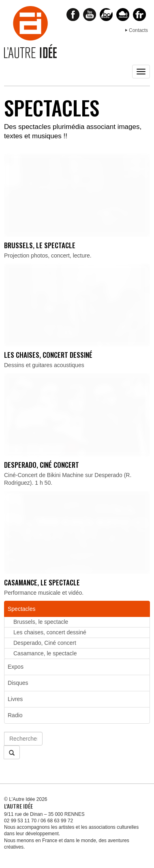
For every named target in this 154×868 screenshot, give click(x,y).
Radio (15, 715)
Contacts (138, 30)
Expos (16, 667)
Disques (18, 683)
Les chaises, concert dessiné (48, 355)
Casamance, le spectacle (42, 582)
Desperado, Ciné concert (42, 465)
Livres (15, 699)
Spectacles (21, 609)
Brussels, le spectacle (40, 245)
